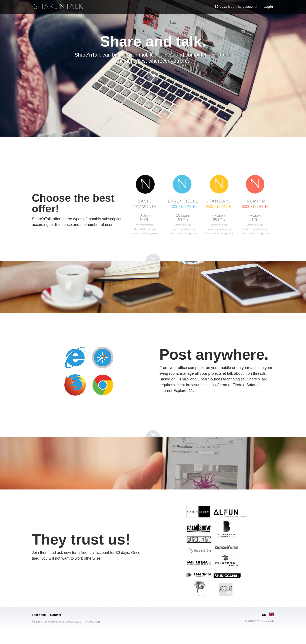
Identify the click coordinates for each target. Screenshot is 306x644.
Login (268, 7)
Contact (56, 615)
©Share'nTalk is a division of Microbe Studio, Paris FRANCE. (66, 622)
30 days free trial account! (236, 7)
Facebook (39, 615)
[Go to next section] (153, 75)
